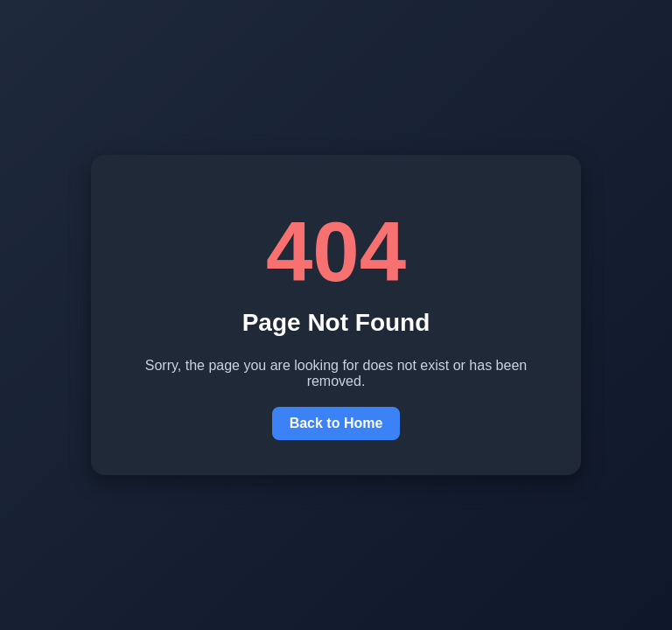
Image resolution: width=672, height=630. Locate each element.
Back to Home (336, 423)
